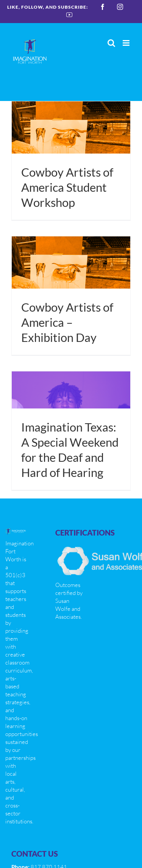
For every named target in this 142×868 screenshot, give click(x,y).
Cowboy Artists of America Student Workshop (67, 187)
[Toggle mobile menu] (127, 43)
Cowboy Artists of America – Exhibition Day (67, 322)
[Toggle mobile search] (111, 43)
